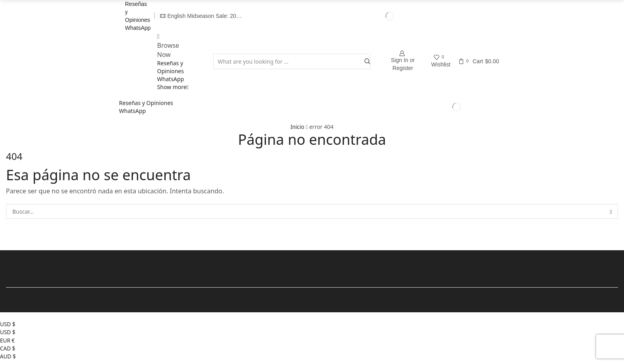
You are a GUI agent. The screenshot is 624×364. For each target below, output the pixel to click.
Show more (173, 87)
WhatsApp (138, 28)
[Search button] (367, 61)
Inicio (297, 127)
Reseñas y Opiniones (171, 67)
